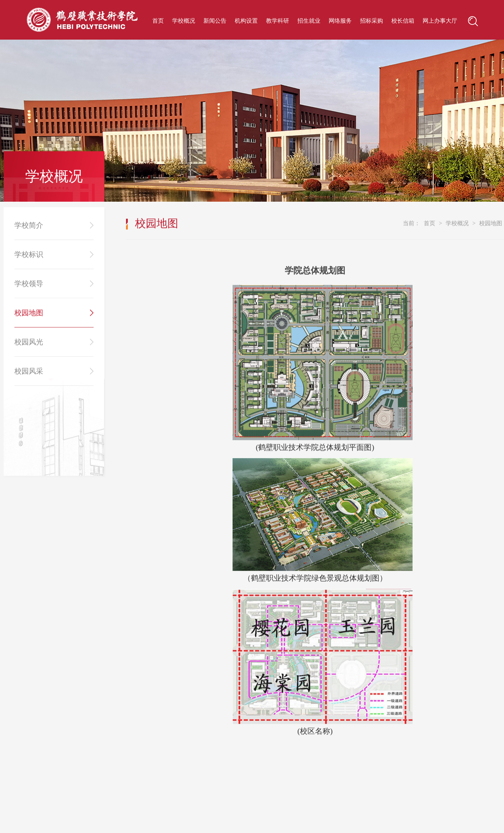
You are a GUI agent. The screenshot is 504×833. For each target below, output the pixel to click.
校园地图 (29, 319)
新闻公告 (215, 21)
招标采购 (372, 21)
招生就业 (309, 21)
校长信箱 (403, 21)
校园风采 (29, 377)
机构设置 (246, 21)
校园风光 (29, 348)
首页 (158, 21)
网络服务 (340, 21)
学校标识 (29, 260)
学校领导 (29, 290)
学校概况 (184, 21)
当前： (411, 229)
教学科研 (278, 21)
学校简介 (29, 231)
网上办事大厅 (440, 21)
